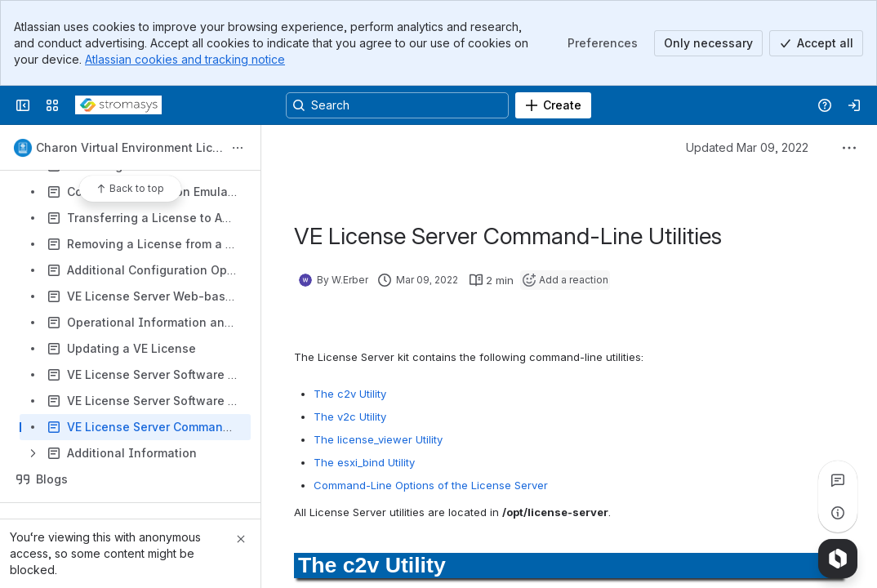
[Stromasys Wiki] (118, 105)
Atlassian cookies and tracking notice (185, 59)
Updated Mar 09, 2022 (747, 147)
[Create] (553, 105)
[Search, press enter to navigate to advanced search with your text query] (397, 105)
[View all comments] (838, 480)
